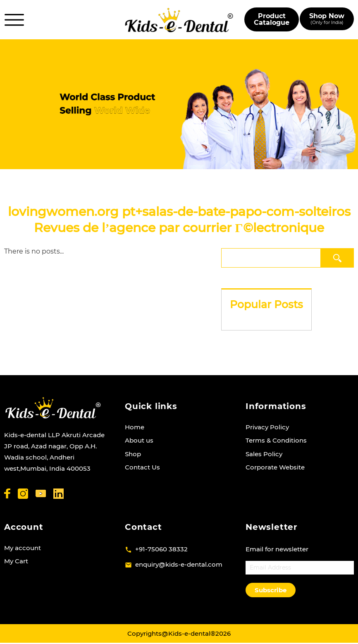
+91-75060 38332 (161, 549)
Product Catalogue (272, 19)
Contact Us (142, 467)
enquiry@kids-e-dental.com (179, 564)
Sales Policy (264, 454)
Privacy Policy (267, 427)
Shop (133, 454)
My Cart (16, 561)
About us (139, 440)
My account (23, 548)
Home (135, 427)
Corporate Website (275, 467)
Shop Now (327, 19)
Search (338, 258)
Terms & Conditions (276, 440)
